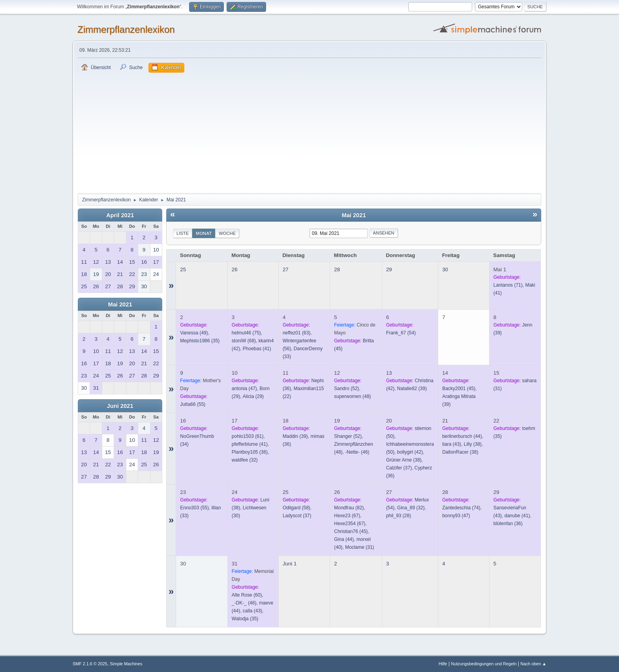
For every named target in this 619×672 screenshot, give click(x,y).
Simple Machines (126, 664)
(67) (347, 516)
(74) (461, 508)
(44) (462, 436)
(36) (250, 452)
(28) (399, 516)
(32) (245, 460)
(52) (346, 389)
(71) (508, 285)
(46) (357, 452)
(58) (296, 508)
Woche (227, 233)
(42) (410, 452)
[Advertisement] (309, 132)
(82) (349, 508)
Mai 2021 (120, 304)
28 (337, 269)
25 (183, 269)
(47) (244, 389)
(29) (253, 396)
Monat (204, 233)
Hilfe (443, 664)
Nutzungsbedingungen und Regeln (484, 664)
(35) (200, 341)
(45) (459, 389)
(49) (194, 333)
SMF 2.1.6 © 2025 (90, 664)
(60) (247, 595)
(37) (399, 468)
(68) (244, 341)
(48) (352, 396)
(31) (359, 547)
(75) (246, 333)
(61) (248, 436)
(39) (412, 389)
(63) (296, 333)
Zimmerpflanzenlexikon (126, 29)
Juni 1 (290, 564)
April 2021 (120, 215)
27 (286, 269)
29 (389, 269)
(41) (257, 349)
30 (445, 269)
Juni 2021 (120, 406)
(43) (452, 444)
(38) (404, 460)
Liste (183, 233)
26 (235, 269)
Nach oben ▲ (533, 664)
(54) (401, 333)
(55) (193, 404)
